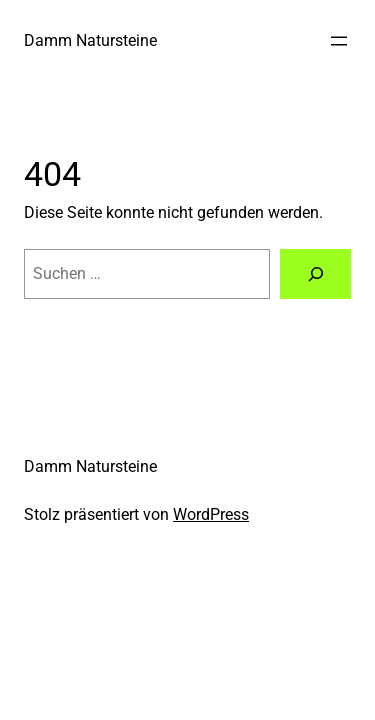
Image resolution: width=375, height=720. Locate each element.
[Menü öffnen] (339, 41)
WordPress (211, 514)
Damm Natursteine (90, 40)
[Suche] (315, 274)
